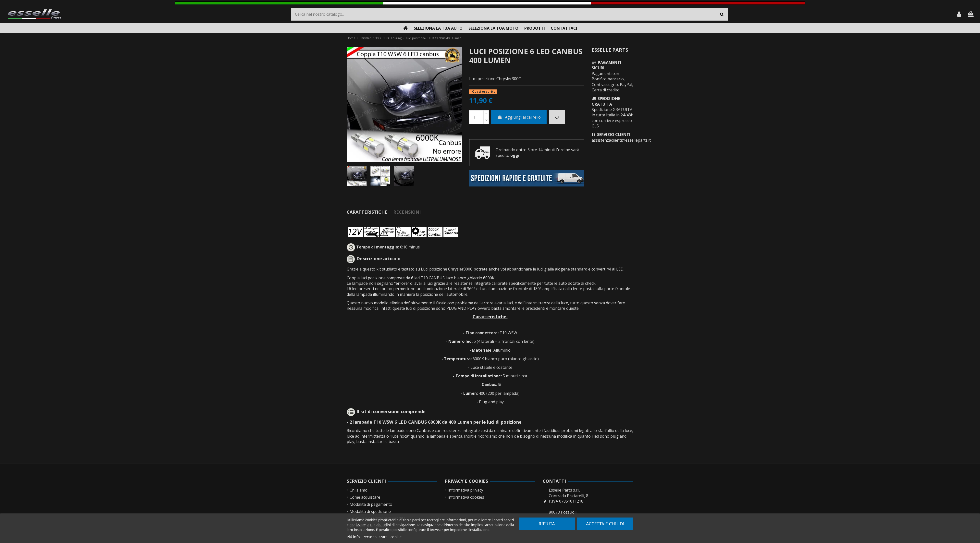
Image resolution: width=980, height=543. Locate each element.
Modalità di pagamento (371, 504)
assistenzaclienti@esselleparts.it (621, 140)
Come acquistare (365, 497)
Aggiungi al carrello (519, 117)
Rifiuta (547, 524)
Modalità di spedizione (370, 511)
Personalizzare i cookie (382, 537)
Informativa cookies (466, 497)
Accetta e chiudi (605, 524)
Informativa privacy (465, 490)
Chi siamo (359, 490)
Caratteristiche (367, 212)
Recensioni (407, 212)
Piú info (353, 537)
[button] (438, 28)
